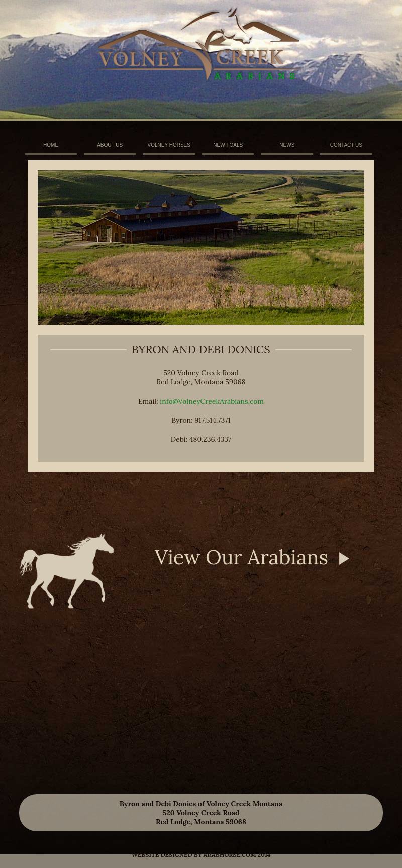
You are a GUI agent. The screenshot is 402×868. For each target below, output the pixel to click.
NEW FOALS (228, 145)
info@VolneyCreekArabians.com (212, 401)
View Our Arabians (241, 557)
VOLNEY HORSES (169, 145)
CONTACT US (346, 145)
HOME (51, 145)
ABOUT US (110, 145)
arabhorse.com (230, 855)
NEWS (287, 145)
